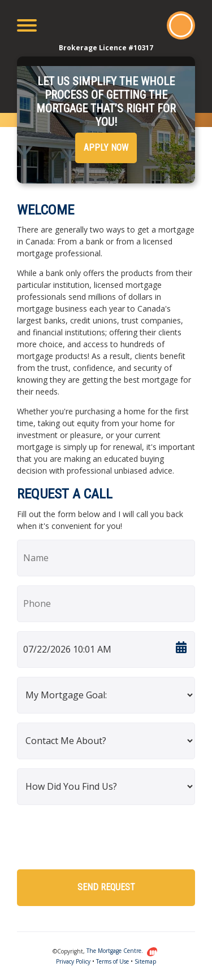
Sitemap (145, 961)
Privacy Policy (73, 961)
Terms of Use (113, 961)
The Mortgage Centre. (122, 951)
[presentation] (103, 836)
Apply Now (106, 148)
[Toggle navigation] (27, 25)
